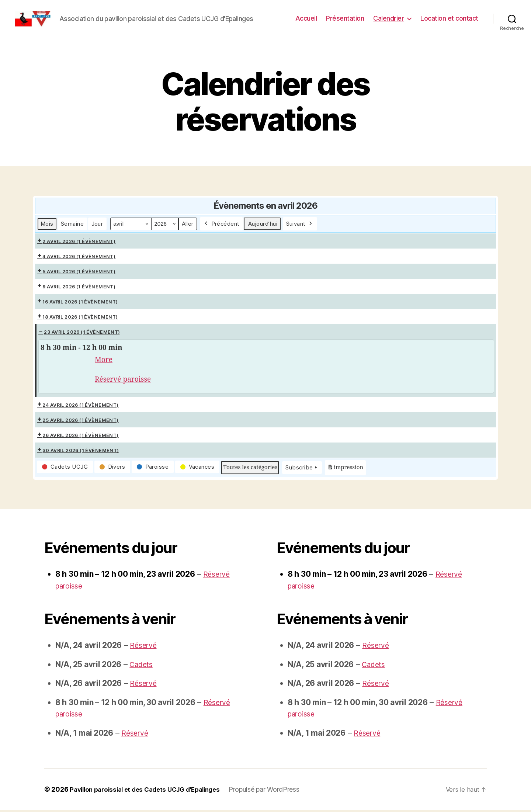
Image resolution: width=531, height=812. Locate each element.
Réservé (144, 647)
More (105, 360)
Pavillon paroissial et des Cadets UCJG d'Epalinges (151, 791)
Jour (97, 224)
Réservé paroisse (126, 380)
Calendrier (388, 18)
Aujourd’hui (263, 224)
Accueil (306, 18)
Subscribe (302, 469)
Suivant (300, 224)
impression (345, 471)
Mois (47, 224)
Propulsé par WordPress (277, 791)
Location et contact (449, 18)
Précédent (221, 224)
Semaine (72, 224)
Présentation (345, 18)
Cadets (142, 666)
